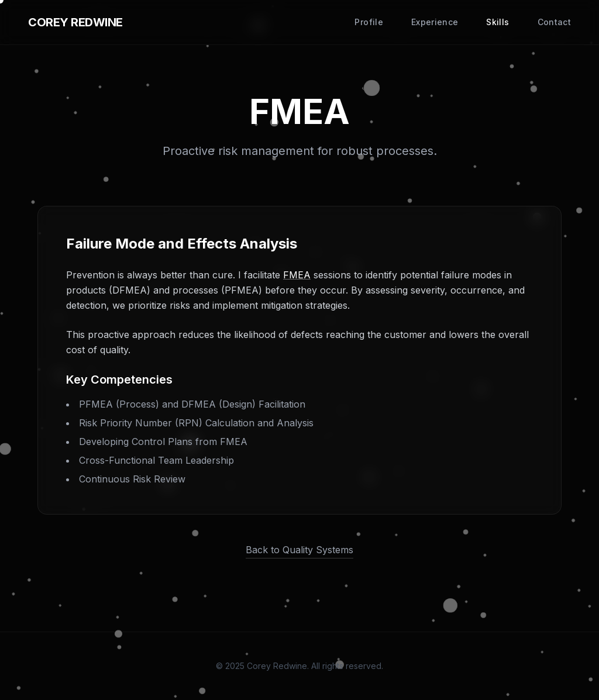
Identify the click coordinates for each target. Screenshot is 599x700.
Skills (498, 22)
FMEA (297, 275)
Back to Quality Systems (299, 550)
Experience (435, 22)
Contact (554, 22)
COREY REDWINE (75, 22)
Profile (369, 22)
